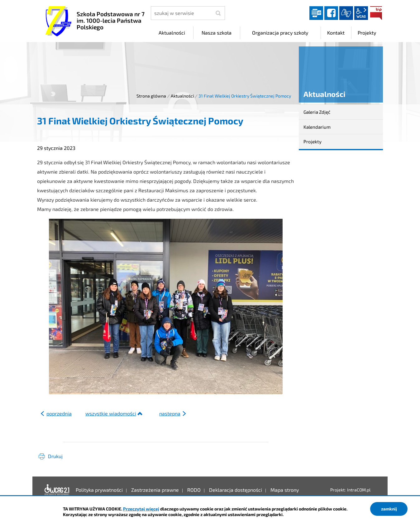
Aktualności (182, 96)
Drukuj (55, 456)
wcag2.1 (361, 13)
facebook (331, 13)
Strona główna (151, 96)
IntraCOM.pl (359, 490)
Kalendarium (317, 127)
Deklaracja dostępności (57, 490)
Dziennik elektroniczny (316, 13)
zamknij (389, 509)
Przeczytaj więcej (141, 509)
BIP (376, 13)
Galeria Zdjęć (317, 112)
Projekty (313, 141)
